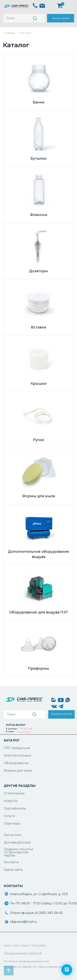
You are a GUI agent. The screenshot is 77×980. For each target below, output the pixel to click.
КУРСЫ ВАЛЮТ (16, 725)
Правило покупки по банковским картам (19, 852)
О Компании (14, 793)
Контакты (11, 862)
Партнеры (12, 823)
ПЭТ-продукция (17, 748)
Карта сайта (13, 870)
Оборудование (16, 763)
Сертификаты (15, 808)
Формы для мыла (18, 771)
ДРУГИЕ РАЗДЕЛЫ (20, 786)
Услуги (9, 816)
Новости (11, 801)
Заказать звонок (61, 18)
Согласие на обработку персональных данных (36, 967)
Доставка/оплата (17, 842)
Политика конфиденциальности (26, 961)
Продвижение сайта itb (23, 953)
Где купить (13, 835)
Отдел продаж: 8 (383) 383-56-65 (36, 913)
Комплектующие (18, 755)
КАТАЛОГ (12, 740)
